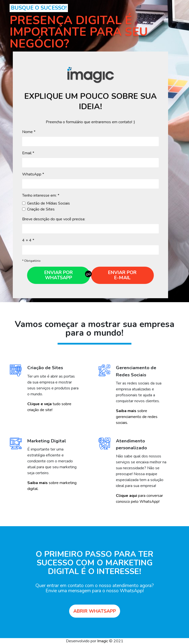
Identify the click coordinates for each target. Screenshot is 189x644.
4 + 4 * (28, 240)
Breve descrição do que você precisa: (54, 219)
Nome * (29, 132)
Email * (28, 153)
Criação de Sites (41, 209)
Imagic (103, 641)
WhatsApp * (33, 174)
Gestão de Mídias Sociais (48, 203)
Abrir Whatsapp (95, 611)
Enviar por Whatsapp (59, 275)
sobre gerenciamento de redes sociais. (137, 417)
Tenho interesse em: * (41, 195)
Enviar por (122, 275)
